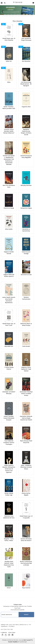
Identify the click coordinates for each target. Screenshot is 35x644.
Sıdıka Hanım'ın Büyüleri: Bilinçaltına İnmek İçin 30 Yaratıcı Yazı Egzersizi (9, 469)
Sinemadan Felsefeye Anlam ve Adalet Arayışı (26, 394)
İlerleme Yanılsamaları (26, 298)
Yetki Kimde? (26, 346)
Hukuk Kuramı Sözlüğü (26, 253)
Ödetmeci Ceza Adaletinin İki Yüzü (9, 517)
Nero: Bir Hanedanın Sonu (9, 186)
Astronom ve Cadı (26, 275)
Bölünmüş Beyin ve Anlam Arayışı (26, 324)
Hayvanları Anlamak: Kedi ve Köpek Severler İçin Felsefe (26, 418)
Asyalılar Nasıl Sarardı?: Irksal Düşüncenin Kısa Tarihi (9, 564)
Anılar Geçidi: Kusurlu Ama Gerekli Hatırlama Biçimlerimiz (9, 300)
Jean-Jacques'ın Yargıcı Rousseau (26, 39)
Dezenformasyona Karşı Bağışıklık (26, 157)
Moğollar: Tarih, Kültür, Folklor (9, 540)
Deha (9, 82)
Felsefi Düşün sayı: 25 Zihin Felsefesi (9, 39)
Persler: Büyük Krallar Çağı (9, 494)
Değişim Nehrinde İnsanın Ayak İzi (9, 275)
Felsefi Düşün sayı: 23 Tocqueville (26, 517)
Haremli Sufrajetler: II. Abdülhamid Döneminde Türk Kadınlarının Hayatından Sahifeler (9, 160)
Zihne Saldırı (9, 229)
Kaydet (26, 615)
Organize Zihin (26, 107)
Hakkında (4, 632)
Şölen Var (9, 61)
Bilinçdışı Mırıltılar (26, 185)
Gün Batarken (26, 61)
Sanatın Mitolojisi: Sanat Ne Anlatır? (26, 540)
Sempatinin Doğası (26, 208)
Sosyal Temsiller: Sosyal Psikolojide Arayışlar (9, 418)
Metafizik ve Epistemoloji (26, 230)
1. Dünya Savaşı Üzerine (9, 368)
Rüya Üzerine (26, 588)
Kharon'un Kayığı (9, 208)
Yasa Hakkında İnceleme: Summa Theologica (9, 443)
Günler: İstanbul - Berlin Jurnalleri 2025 (9, 108)
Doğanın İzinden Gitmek (9, 253)
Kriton (9, 588)
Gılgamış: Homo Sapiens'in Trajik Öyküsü (26, 369)
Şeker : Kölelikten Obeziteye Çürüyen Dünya (26, 467)
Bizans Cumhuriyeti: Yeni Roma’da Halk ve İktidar (26, 563)
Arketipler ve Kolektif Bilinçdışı (9, 393)
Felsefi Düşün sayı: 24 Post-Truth (9, 324)
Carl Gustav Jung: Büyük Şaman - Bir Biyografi (26, 84)
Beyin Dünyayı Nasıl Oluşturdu (26, 442)
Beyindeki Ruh (9, 346)
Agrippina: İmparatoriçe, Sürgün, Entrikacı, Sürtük (26, 132)
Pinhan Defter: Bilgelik (26, 494)
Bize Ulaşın (12, 632)
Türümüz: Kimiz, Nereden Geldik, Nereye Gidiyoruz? (9, 131)
